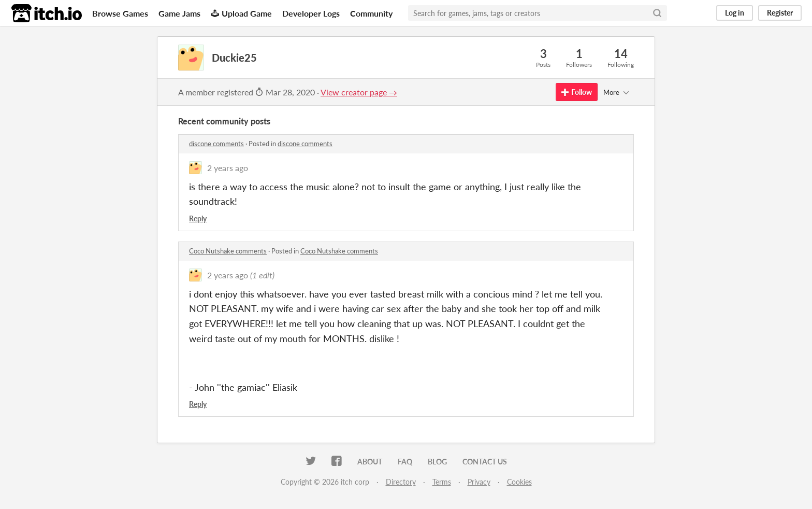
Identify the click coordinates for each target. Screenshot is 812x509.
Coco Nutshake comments (228, 251)
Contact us (485, 462)
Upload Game (241, 13)
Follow (577, 92)
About (370, 462)
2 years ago (228, 168)
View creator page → (359, 92)
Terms (442, 482)
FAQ (405, 462)
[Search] (657, 13)
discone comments (216, 144)
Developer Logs (311, 13)
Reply (198, 218)
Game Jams (179, 13)
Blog (437, 462)
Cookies (519, 482)
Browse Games (120, 13)
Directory (401, 482)
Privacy (479, 482)
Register (780, 13)
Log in (735, 13)
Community (371, 13)
